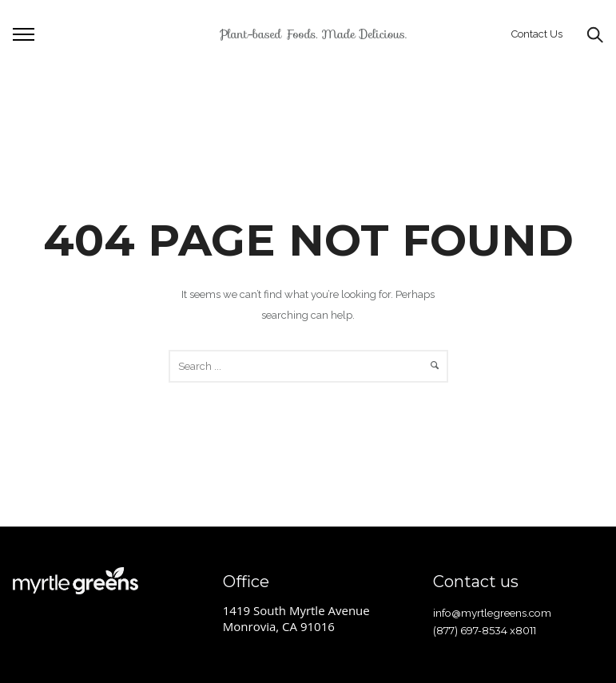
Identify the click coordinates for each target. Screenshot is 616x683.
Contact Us (537, 34)
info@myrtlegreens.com (492, 613)
